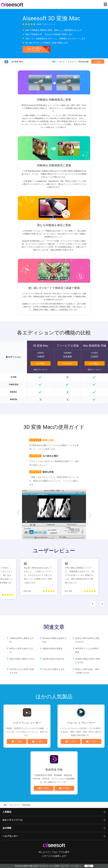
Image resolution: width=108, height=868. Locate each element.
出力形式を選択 (44, 456)
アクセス (68, 363)
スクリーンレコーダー (27, 723)
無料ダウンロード (41, 370)
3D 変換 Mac (41, 346)
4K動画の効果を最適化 (52, 649)
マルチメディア (14, 805)
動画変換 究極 (54, 770)
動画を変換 (42, 472)
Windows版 (84, 62)
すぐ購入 (98, 62)
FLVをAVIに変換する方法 (53, 669)
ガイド (62, 62)
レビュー (72, 62)
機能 (54, 62)
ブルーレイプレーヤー (81, 723)
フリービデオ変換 (68, 346)
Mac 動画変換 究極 (95, 346)
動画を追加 (42, 440)
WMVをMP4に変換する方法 (22, 659)
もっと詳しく (76, 866)
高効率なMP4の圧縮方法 (53, 659)
